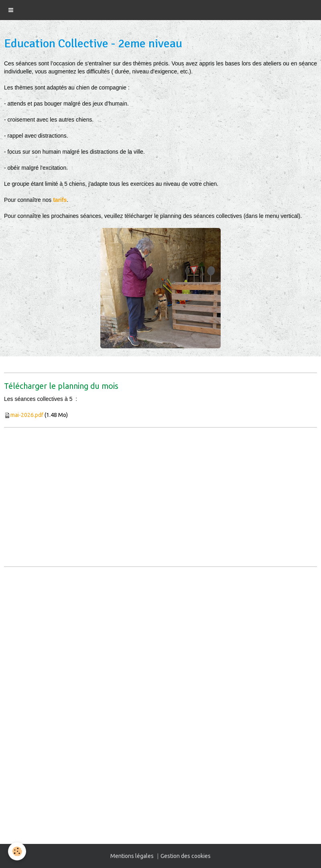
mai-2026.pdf (27, 415)
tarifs (60, 200)
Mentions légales (132, 856)
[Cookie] (17, 851)
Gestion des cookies (186, 856)
